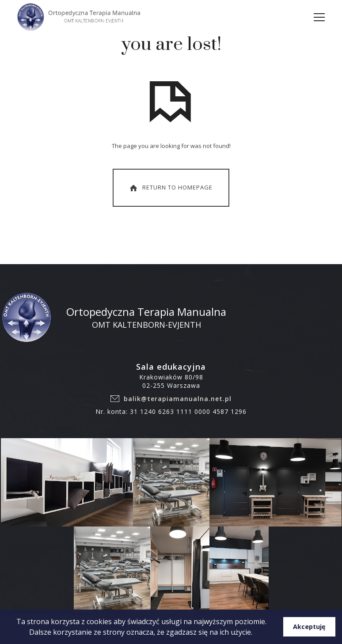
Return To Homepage (170, 188)
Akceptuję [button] (309, 627)
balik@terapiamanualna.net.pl (178, 399)
